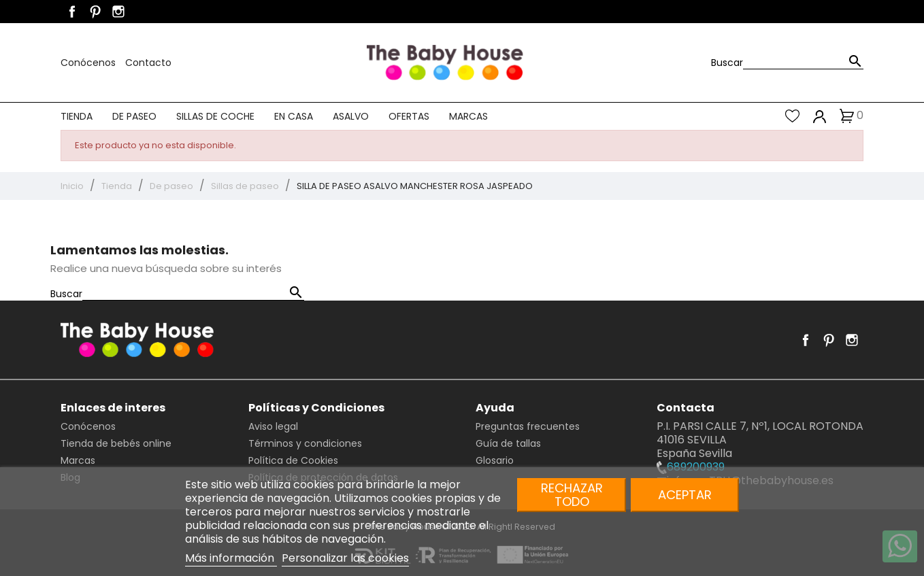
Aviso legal (273, 426)
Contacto (148, 63)
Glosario (495, 460)
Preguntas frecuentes (528, 426)
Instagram (118, 12)
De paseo (134, 116)
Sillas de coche (215, 116)
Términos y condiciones (305, 443)
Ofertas (409, 116)
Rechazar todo (572, 495)
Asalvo (351, 116)
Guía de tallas (508, 443)
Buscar (727, 63)
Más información (231, 558)
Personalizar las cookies (345, 558)
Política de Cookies (293, 460)
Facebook (72, 12)
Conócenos (89, 63)
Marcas (468, 116)
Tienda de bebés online (116, 443)
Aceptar (685, 495)
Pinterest (95, 12)
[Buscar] (803, 62)
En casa (294, 116)
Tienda (77, 116)
